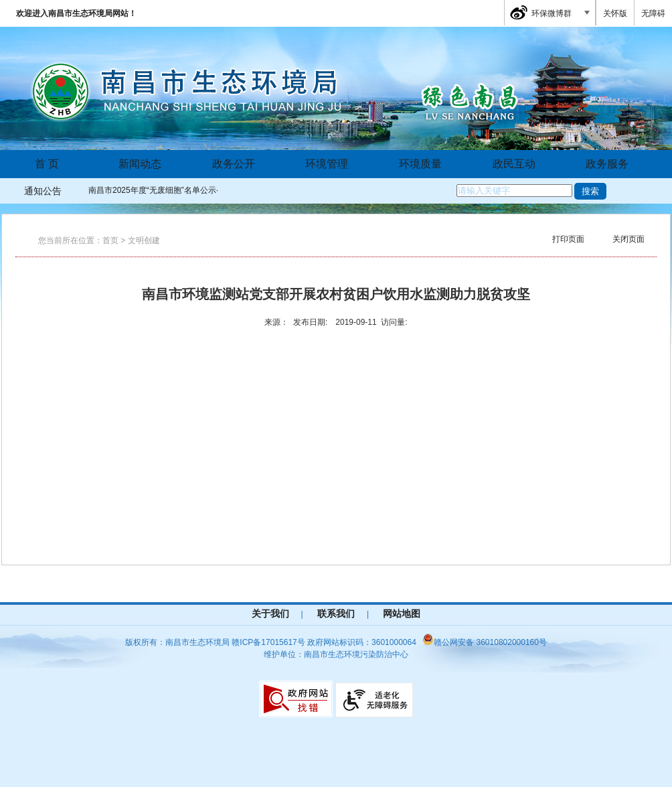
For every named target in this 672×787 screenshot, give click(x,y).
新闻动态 (140, 164)
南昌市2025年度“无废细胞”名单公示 (152, 190)
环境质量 (420, 164)
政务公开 (234, 164)
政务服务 (607, 164)
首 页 (47, 164)
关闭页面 (628, 239)
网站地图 (402, 614)
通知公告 (43, 191)
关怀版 (615, 13)
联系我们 (336, 614)
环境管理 (327, 164)
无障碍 (653, 13)
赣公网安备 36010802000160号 (485, 642)
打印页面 (568, 239)
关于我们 (270, 614)
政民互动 (514, 164)
